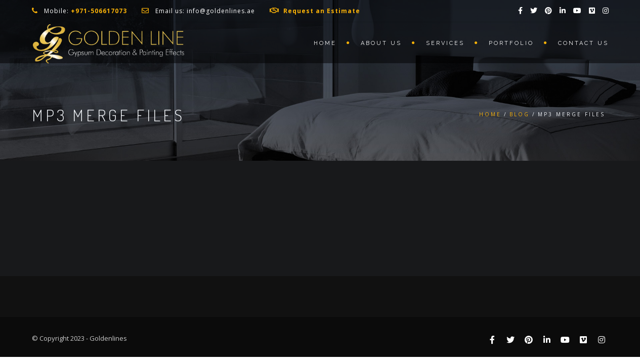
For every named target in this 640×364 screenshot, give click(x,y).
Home (325, 43)
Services (445, 43)
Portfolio (511, 43)
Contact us (583, 43)
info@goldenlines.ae (221, 11)
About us (381, 43)
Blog (520, 114)
